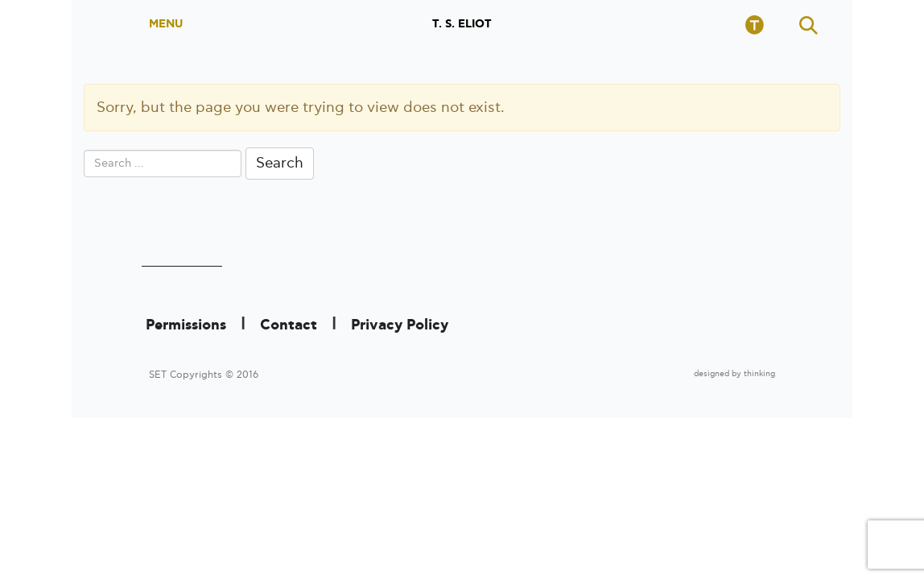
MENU (166, 24)
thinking (759, 374)
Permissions (186, 325)
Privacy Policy (400, 325)
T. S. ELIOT (462, 24)
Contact (289, 325)
